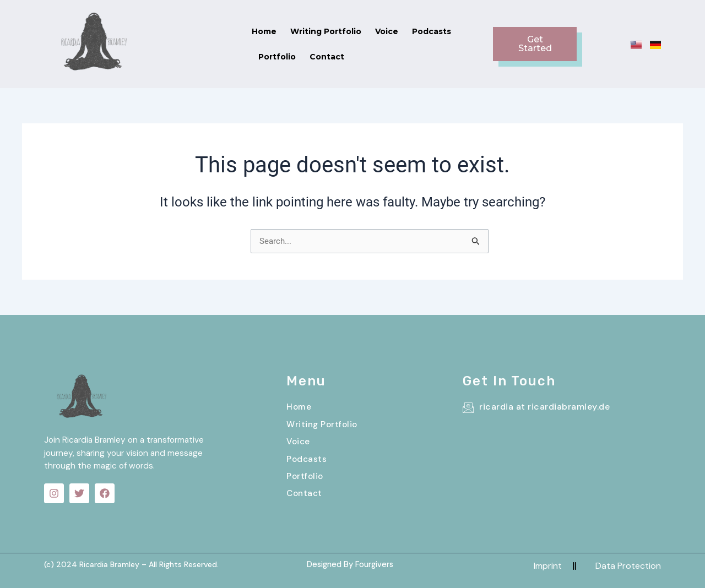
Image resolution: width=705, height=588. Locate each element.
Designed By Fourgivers (349, 562)
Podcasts (381, 36)
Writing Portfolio (275, 36)
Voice (336, 36)
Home (213, 36)
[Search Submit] (476, 225)
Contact (483, 36)
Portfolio (433, 36)
